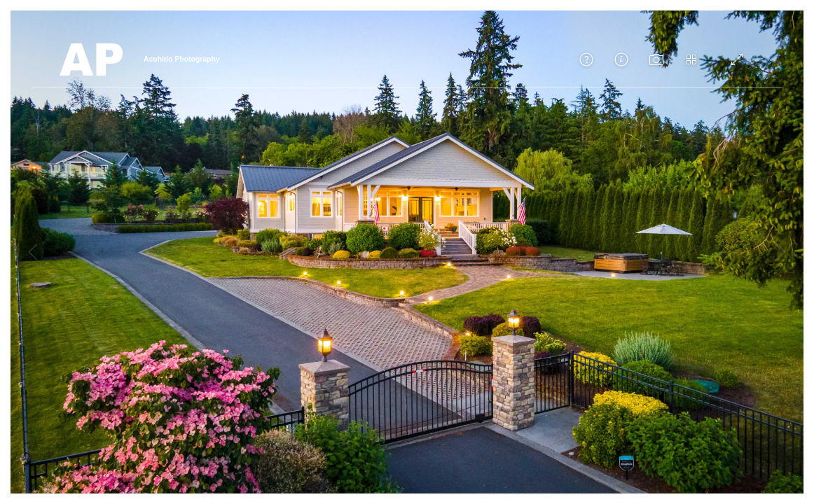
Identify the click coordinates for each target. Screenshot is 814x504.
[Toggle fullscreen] (737, 59)
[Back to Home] (91, 59)
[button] (586, 59)
